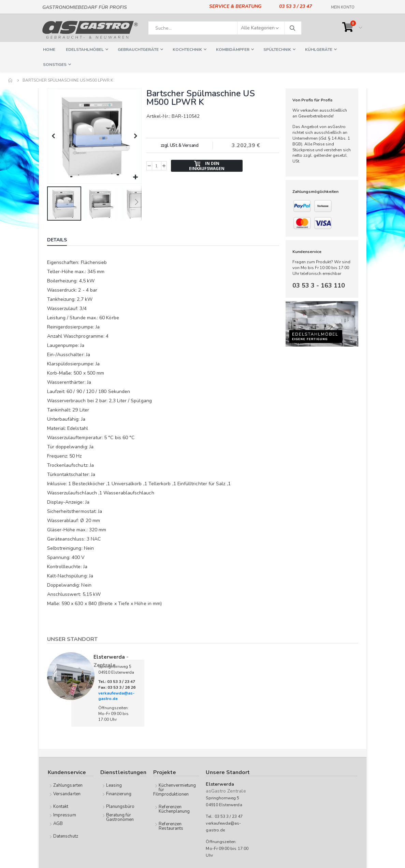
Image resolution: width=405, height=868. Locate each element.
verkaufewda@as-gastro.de (116, 695)
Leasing (114, 785)
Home (11, 80)
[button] (135, 177)
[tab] (62, 240)
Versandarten (67, 793)
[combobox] (225, 28)
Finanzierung (119, 793)
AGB (58, 823)
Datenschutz (66, 836)
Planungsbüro (120, 806)
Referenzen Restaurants (171, 825)
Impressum (65, 814)
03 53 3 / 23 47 (295, 6)
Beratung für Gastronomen (120, 817)
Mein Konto (343, 6)
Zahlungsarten (68, 785)
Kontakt (61, 806)
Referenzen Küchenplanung (174, 808)
